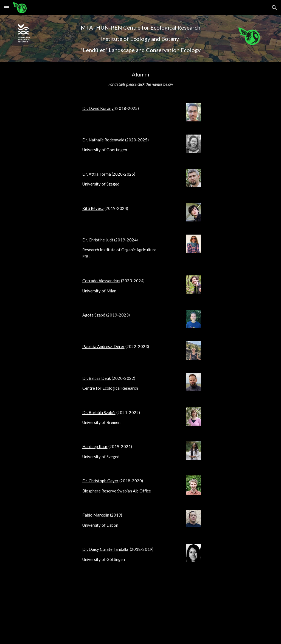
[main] (140, 39)
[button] (7, 8)
